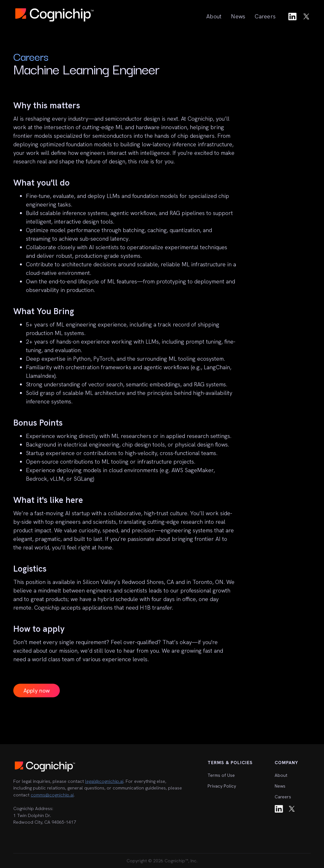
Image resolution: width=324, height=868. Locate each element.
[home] (54, 15)
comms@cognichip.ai (52, 795)
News (238, 16)
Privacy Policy (222, 786)
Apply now (37, 691)
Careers (265, 16)
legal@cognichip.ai (104, 781)
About (214, 16)
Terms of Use (221, 775)
